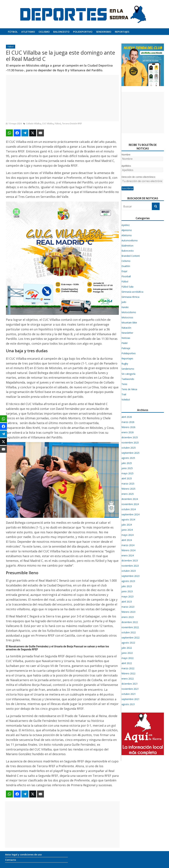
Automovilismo (130, 240)
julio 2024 (127, 525)
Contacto (11, 860)
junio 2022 (127, 653)
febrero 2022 (128, 673)
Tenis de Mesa (129, 389)
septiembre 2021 (130, 699)
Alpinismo (127, 230)
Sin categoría (128, 374)
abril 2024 (127, 540)
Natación (126, 328)
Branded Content (131, 256)
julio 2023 (127, 586)
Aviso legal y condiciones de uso (23, 855)
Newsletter (127, 333)
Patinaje (126, 348)
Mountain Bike (129, 323)
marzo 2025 (128, 484)
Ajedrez (126, 225)
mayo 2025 (127, 473)
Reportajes (122, 32)
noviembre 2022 (130, 627)
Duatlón (126, 266)
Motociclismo (129, 312)
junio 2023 (127, 591)
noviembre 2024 (130, 504)
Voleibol (126, 399)
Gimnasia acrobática (132, 292)
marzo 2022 (128, 668)
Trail (124, 394)
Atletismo (28, 32)
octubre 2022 (129, 632)
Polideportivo (83, 32)
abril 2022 (127, 663)
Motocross (127, 317)
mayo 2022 (127, 658)
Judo (124, 302)
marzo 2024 (128, 545)
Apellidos (126, 166)
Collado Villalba (33, 124)
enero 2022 (128, 679)
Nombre (126, 155)
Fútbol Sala (127, 287)
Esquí (124, 271)
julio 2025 (127, 463)
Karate (125, 307)
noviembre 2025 (130, 443)
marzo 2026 (128, 422)
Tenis (124, 384)
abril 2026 (127, 417)
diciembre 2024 (130, 499)
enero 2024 (128, 555)
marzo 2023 (128, 607)
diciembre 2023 (130, 561)
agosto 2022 (128, 643)
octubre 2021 (129, 694)
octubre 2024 (129, 509)
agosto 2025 (128, 458)
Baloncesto (61, 32)
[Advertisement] (62, 98)
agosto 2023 (128, 581)
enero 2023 (128, 617)
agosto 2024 (128, 519)
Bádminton (127, 246)
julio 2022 (127, 648)
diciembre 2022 (130, 622)
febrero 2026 (128, 427)
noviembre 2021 (130, 689)
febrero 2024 (128, 550)
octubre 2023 (129, 571)
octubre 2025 (129, 448)
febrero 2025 (128, 489)
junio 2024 (127, 530)
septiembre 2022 (130, 638)
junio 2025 (127, 468)
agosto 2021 (128, 704)
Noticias (126, 338)
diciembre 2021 (130, 684)
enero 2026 (128, 432)
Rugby (125, 364)
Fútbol (13, 32)
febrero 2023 (128, 612)
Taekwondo (128, 379)
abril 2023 (127, 602)
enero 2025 (128, 494)
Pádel (124, 343)
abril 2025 (127, 478)
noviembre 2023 (130, 566)
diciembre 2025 (130, 437)
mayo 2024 (127, 535)
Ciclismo (44, 32)
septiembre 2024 (130, 514)
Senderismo (104, 32)
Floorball (126, 276)
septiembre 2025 (130, 453)
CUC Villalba (48, 124)
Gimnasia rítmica (130, 297)
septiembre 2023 (130, 576)
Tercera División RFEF (72, 124)
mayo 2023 (127, 596)
